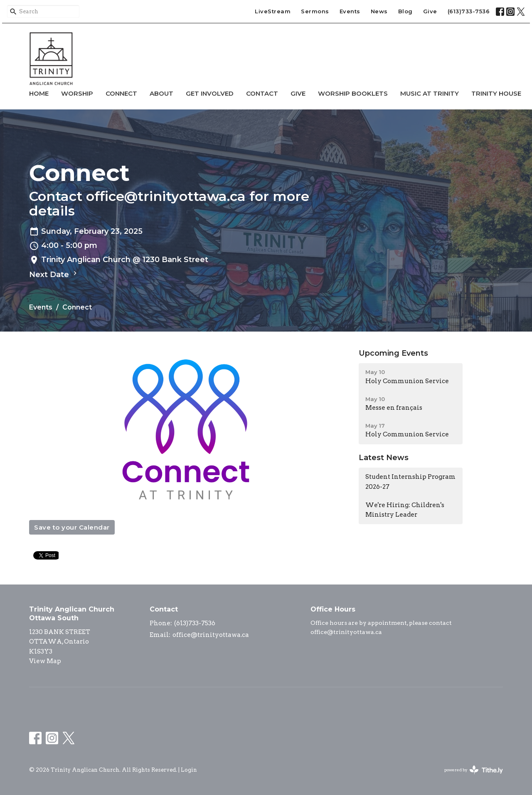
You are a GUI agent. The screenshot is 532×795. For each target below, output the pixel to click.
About (161, 93)
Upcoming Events (393, 353)
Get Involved (210, 93)
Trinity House (496, 93)
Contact (262, 93)
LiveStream (273, 11)
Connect (121, 93)
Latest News (384, 458)
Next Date (54, 274)
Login (189, 770)
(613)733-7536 (469, 11)
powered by (474, 770)
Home (39, 93)
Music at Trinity (430, 93)
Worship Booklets (353, 93)
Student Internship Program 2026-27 (410, 482)
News (379, 11)
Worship (77, 93)
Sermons (315, 11)
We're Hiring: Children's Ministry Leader (405, 510)
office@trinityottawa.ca (211, 635)
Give (430, 11)
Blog (405, 11)
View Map (45, 661)
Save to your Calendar (72, 527)
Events (350, 11)
